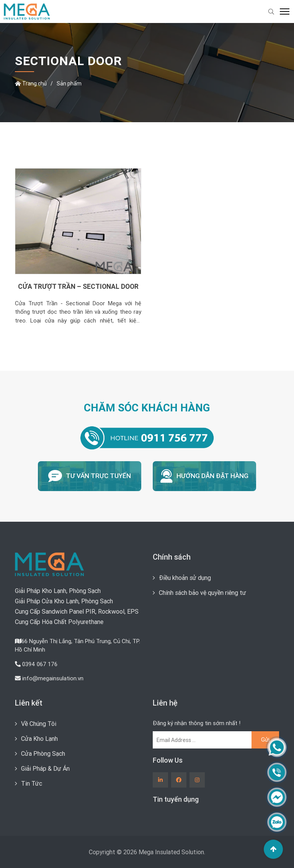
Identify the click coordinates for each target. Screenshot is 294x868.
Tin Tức (32, 783)
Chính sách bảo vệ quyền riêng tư (203, 593)
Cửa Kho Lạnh (39, 739)
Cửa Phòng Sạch (43, 753)
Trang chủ (31, 84)
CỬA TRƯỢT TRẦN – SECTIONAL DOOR (78, 286)
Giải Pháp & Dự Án (45, 768)
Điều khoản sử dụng (185, 578)
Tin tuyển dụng (176, 799)
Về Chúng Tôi (39, 724)
